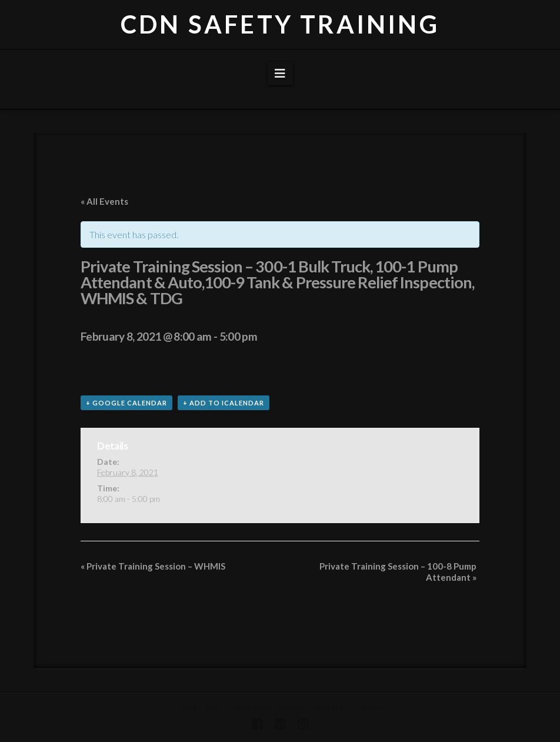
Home (186, 708)
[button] (280, 73)
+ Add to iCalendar (224, 403)
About (217, 708)
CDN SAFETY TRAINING (280, 24)
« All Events (104, 201)
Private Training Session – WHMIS (153, 566)
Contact (368, 708)
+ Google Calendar (126, 403)
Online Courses (311, 708)
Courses (254, 708)
